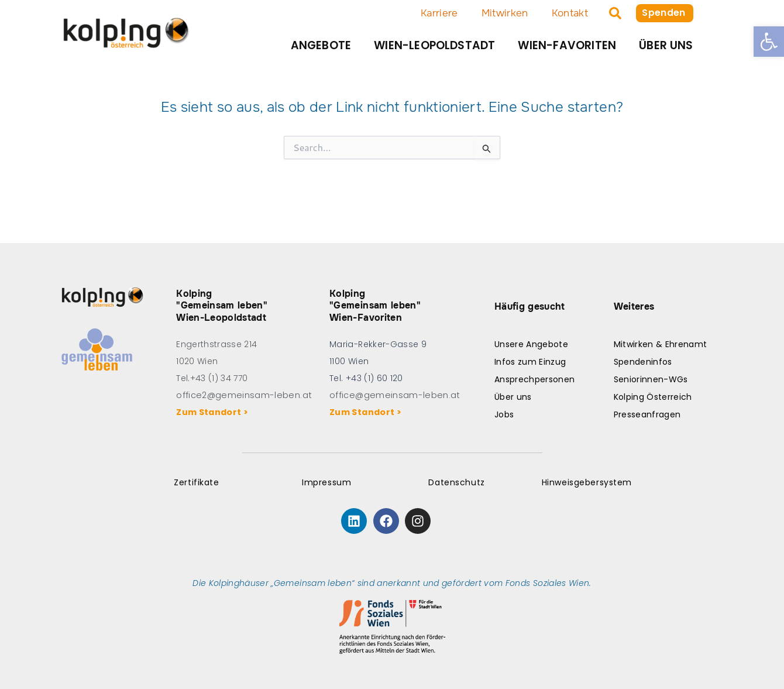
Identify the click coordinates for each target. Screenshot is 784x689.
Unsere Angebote (531, 344)
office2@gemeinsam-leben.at (241, 395)
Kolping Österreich (653, 397)
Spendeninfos (643, 362)
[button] (769, 42)
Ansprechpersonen (534, 379)
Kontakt (568, 13)
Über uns (666, 45)
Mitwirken (503, 13)
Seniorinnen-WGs (651, 379)
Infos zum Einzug (530, 362)
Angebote (321, 45)
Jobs (504, 414)
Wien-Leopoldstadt (434, 45)
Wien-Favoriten (567, 45)
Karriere (438, 13)
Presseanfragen (647, 414)
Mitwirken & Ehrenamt (661, 344)
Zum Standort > (214, 412)
